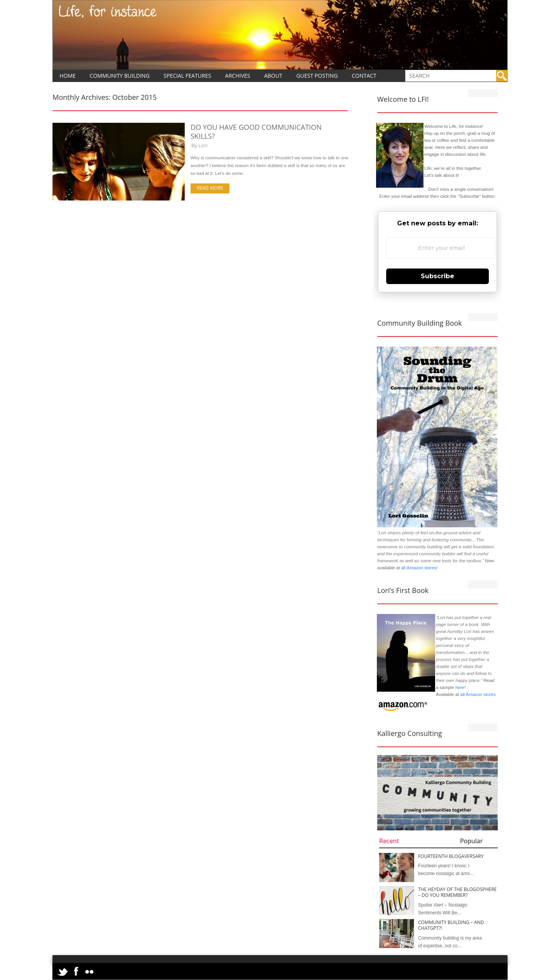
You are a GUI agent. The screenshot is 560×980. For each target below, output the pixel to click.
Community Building (120, 76)
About (273, 76)
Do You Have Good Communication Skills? (256, 132)
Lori (203, 145)
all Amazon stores (477, 694)
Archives (238, 76)
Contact (364, 76)
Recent (389, 841)
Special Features (187, 76)
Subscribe (437, 276)
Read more (210, 188)
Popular (471, 841)
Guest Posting (317, 76)
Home (68, 76)
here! (460, 687)
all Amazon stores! (419, 568)
